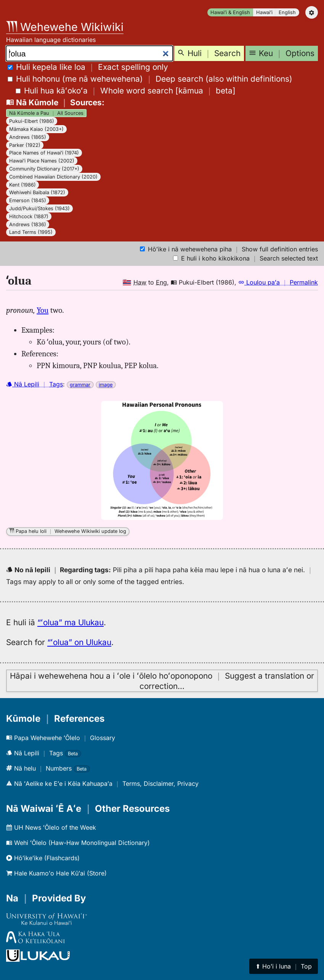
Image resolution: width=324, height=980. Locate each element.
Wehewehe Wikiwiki (65, 27)
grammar (80, 385)
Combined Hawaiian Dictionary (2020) (53, 177)
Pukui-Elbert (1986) (32, 121)
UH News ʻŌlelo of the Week (51, 827)
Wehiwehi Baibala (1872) (37, 192)
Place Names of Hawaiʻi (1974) (44, 153)
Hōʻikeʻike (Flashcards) (43, 858)
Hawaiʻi (264, 12)
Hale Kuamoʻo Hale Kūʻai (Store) (56, 873)
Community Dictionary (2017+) (44, 169)
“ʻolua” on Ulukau (79, 642)
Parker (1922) (25, 145)
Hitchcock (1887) (29, 216)
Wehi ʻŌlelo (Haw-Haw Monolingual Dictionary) (78, 843)
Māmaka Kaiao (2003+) (36, 129)
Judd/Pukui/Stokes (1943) (39, 208)
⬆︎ (284, 966)
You (43, 310)
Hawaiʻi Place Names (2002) (42, 161)
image (106, 385)
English (287, 12)
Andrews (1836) (28, 224)
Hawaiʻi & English (230, 12)
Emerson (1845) (28, 200)
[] (126, 91)
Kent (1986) (22, 185)
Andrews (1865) (28, 137)
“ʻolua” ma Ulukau (71, 622)
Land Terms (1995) (31, 232)
